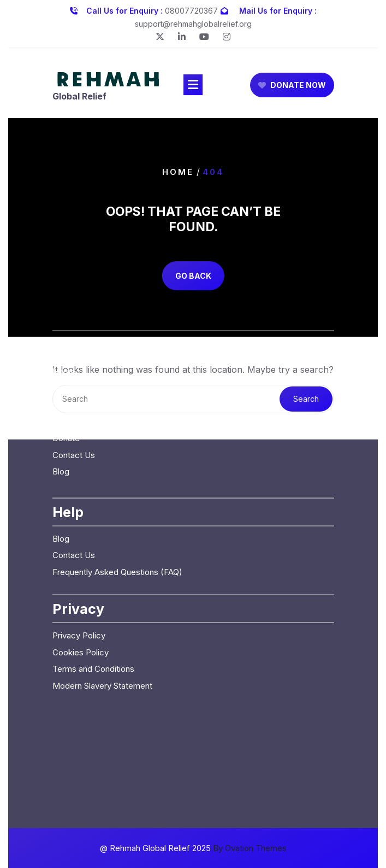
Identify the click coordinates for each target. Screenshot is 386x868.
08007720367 (191, 9)
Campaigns (73, 358)
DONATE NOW (292, 87)
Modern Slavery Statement (102, 622)
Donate (66, 374)
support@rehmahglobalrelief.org (193, 22)
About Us (70, 324)
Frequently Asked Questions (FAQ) (117, 508)
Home (178, 172)
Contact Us (74, 391)
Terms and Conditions (93, 605)
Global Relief (79, 98)
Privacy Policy (79, 571)
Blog (61, 407)
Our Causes (74, 341)
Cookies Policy (81, 588)
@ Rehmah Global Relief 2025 (193, 848)
